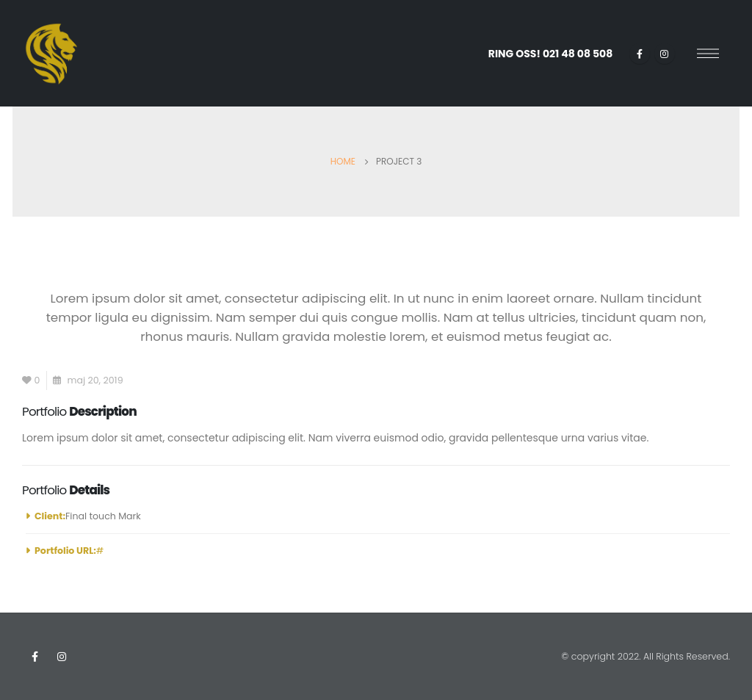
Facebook (35, 657)
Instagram (62, 657)
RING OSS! (550, 54)
